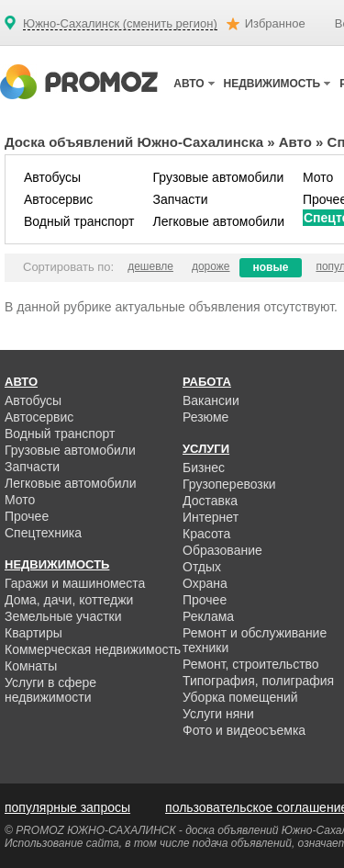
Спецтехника (43, 533)
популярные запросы (67, 807)
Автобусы (52, 177)
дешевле (150, 266)
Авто (295, 142)
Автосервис (58, 199)
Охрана (205, 583)
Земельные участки (63, 616)
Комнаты (31, 666)
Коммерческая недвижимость (93, 649)
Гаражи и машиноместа (75, 583)
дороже (211, 266)
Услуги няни (218, 714)
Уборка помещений (240, 697)
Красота (206, 534)
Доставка (210, 501)
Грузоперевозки (229, 484)
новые (271, 267)
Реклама (208, 616)
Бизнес (204, 468)
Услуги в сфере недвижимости (50, 690)
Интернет (211, 517)
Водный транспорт (79, 221)
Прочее (27, 516)
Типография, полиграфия (258, 681)
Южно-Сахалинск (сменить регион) (120, 24)
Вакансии (211, 400)
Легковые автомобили (218, 221)
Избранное (275, 23)
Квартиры (33, 633)
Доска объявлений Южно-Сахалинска (134, 142)
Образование (222, 550)
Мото (318, 177)
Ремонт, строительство (251, 664)
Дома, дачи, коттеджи (69, 600)
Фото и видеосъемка (244, 730)
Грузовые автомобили (218, 177)
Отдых (202, 567)
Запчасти (180, 199)
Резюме (205, 417)
